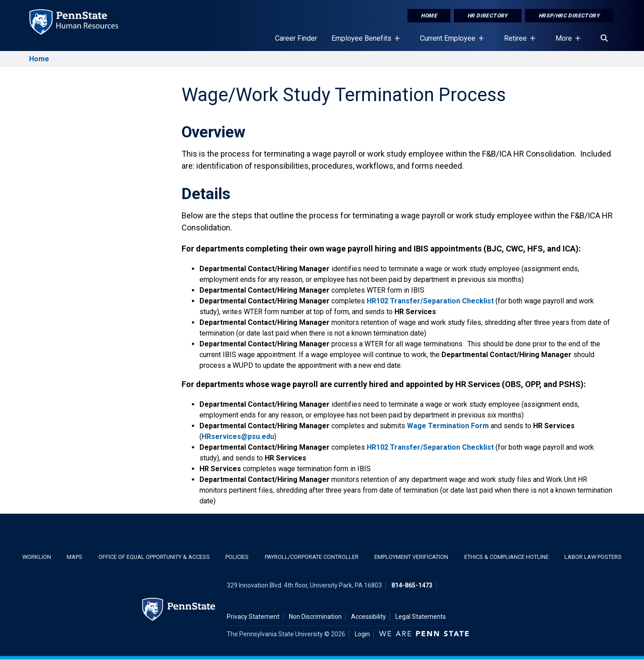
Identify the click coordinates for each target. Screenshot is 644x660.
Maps (74, 557)
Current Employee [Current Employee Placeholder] (449, 43)
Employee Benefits (363, 43)
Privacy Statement (253, 617)
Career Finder (296, 38)
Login (362, 634)
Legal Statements (421, 617)
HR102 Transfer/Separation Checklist (430, 301)
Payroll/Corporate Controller (312, 557)
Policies (237, 557)
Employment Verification (411, 557)
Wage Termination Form (448, 426)
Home (429, 16)
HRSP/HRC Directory (569, 16)
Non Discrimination (315, 617)
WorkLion (37, 557)
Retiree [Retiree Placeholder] (517, 43)
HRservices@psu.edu (238, 436)
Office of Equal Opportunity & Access (154, 557)
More (566, 43)
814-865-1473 (412, 585)
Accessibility (369, 617)
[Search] (604, 38)
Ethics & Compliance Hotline (506, 557)
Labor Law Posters (593, 557)
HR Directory (488, 16)
